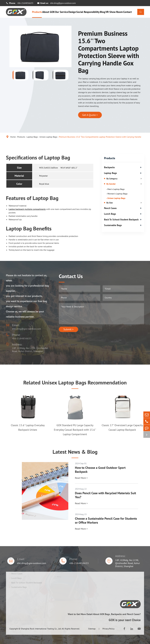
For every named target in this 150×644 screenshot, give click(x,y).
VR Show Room (114, 12)
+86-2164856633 (25, 3)
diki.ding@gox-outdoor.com (63, 3)
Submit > (68, 329)
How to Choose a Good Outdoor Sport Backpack (100, 470)
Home (13, 137)
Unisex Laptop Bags (48, 137)
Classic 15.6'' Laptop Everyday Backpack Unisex (28, 427)
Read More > (81, 478)
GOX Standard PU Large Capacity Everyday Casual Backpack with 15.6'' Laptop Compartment (75, 430)
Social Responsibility (88, 12)
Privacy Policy (108, 629)
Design (72, 12)
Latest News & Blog (75, 452)
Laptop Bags (32, 137)
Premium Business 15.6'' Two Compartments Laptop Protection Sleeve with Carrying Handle (100, 137)
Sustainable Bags (113, 225)
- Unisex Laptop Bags (116, 198)
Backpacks (109, 167)
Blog (103, 12)
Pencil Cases (110, 208)
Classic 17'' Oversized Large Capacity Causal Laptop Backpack (122, 427)
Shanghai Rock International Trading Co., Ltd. (41, 629)
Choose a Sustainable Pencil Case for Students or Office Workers (106, 521)
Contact (127, 12)
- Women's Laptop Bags (117, 194)
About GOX (48, 12)
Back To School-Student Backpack (121, 220)
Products (37, 12)
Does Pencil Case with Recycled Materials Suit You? (105, 495)
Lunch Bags (110, 214)
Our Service (61, 12)
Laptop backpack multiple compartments (27, 209)
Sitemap (92, 629)
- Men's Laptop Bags (115, 189)
